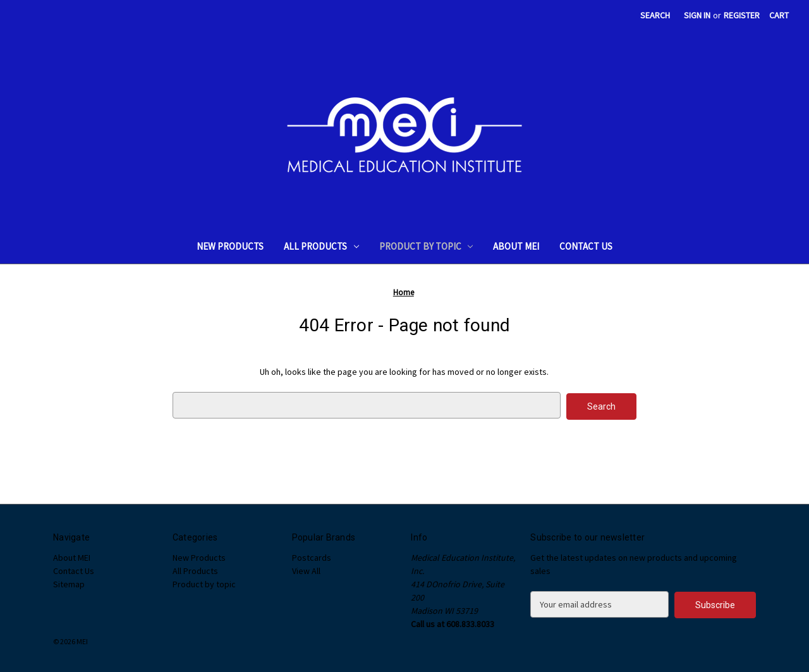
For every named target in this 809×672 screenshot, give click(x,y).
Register (742, 15)
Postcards (312, 556)
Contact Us (586, 246)
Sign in (697, 15)
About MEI (516, 246)
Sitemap (69, 583)
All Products (321, 246)
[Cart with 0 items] (779, 15)
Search (655, 15)
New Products (230, 246)
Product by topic (426, 246)
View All (306, 570)
